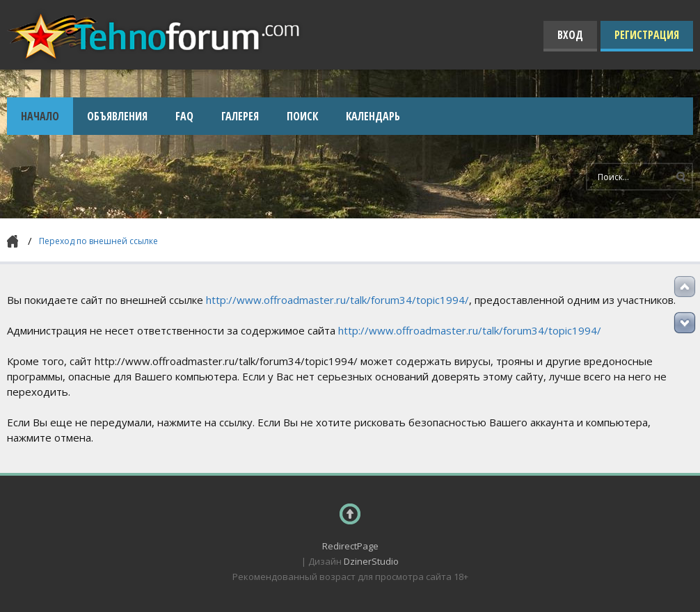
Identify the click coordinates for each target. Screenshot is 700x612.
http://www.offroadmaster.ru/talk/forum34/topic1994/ (337, 300)
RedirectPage (350, 546)
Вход (570, 35)
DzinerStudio (371, 561)
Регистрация (647, 35)
